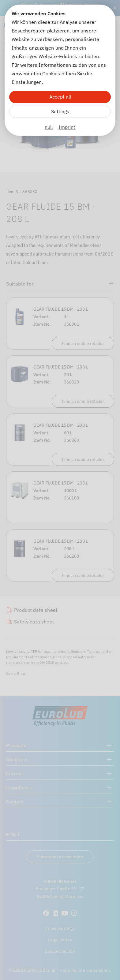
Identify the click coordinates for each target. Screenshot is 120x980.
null (49, 127)
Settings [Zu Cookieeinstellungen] (60, 111)
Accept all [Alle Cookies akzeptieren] (60, 97)
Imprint (67, 127)
